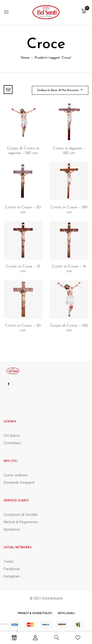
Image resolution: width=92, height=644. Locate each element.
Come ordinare (16, 475)
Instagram (12, 576)
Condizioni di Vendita (21, 515)
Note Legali (66, 613)
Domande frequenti (19, 483)
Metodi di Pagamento (21, 522)
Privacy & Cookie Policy (35, 613)
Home (25, 58)
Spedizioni (12, 529)
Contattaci (12, 443)
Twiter (9, 562)
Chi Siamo (12, 436)
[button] (84, 12)
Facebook (12, 569)
